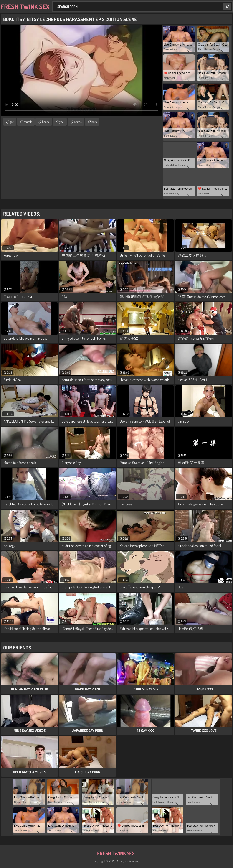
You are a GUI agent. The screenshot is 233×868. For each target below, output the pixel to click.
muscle (28, 122)
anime (78, 122)
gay (12, 122)
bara (94, 122)
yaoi (62, 122)
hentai (46, 122)
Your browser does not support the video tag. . (81, 70)
